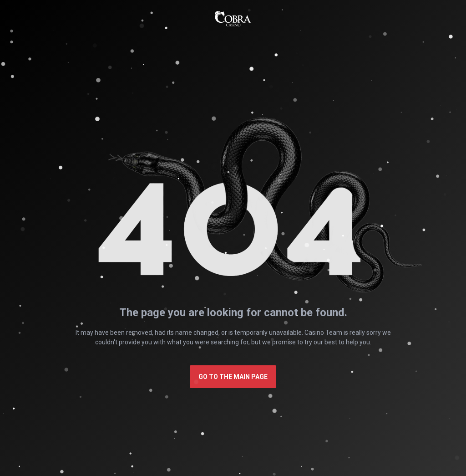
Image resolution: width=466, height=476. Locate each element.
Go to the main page (233, 377)
